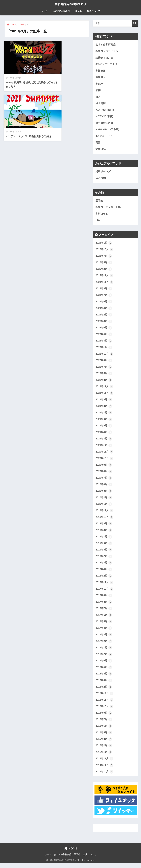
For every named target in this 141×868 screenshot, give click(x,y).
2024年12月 (104, 277)
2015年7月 (104, 724)
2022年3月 (104, 382)
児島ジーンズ (103, 172)
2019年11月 (104, 514)
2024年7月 (104, 297)
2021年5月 (104, 428)
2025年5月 (104, 264)
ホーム (44, 11)
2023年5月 (104, 336)
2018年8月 (104, 566)
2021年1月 (104, 448)
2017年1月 (104, 652)
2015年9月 (104, 717)
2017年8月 (104, 606)
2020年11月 (104, 454)
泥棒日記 (101, 150)
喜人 (98, 97)
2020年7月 (104, 481)
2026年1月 (104, 244)
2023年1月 (104, 349)
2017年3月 (104, 638)
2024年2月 (104, 316)
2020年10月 (104, 461)
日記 (98, 221)
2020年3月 (104, 494)
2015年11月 (104, 704)
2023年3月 (104, 343)
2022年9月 (104, 362)
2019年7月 (104, 540)
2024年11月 (104, 283)
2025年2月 (104, 270)
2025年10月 (104, 251)
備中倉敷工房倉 (104, 123)
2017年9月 (104, 599)
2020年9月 (104, 468)
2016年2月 (104, 691)
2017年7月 (104, 612)
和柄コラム (102, 215)
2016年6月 (104, 665)
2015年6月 (104, 730)
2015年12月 (104, 698)
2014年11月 (104, 770)
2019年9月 (104, 527)
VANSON (101, 179)
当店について (94, 11)
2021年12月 (104, 389)
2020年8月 (104, 474)
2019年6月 (104, 546)
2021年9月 (104, 402)
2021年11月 (104, 395)
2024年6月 (104, 303)
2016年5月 (104, 671)
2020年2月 (104, 500)
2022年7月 (104, 369)
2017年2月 (104, 645)
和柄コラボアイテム (107, 51)
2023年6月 (104, 329)
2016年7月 (104, 658)
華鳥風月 (101, 78)
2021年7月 (104, 415)
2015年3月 (104, 744)
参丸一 (99, 84)
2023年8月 (104, 323)
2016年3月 (104, 684)
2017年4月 (104, 632)
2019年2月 (104, 560)
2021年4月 (104, 435)
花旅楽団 (101, 71)
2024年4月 (104, 310)
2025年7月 (104, 257)
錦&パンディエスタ (106, 64)
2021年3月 (104, 441)
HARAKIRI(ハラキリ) (107, 130)
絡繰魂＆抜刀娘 (104, 58)
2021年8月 (104, 408)
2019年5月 (104, 553)
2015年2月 (104, 750)
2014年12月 (104, 763)
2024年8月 (104, 290)
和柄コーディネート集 (108, 208)
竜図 (98, 143)
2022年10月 (104, 356)
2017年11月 (104, 586)
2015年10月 (104, 711)
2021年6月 (104, 421)
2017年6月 (104, 619)
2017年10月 (104, 592)
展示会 (79, 11)
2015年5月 (104, 737)
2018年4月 (104, 573)
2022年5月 (104, 375)
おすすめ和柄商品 (61, 11)
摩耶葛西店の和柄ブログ (70, 4)
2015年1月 (104, 757)
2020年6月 (104, 487)
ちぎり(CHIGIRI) (105, 110)
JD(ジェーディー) (105, 137)
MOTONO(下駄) (104, 117)
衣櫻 (98, 91)
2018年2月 (104, 579)
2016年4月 (104, 678)
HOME (71, 853)
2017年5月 (104, 625)
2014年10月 (104, 777)
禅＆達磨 (101, 104)
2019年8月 (104, 533)
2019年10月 (104, 520)
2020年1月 (104, 507)
